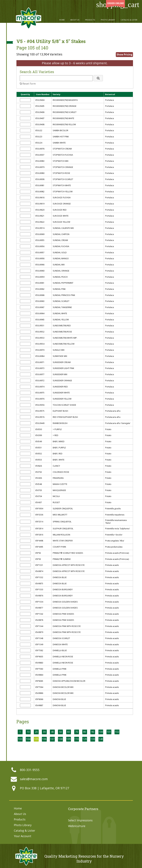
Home (62, 20)
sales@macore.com (34, 779)
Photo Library (108, 20)
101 (109, 732)
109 (68, 739)
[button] (98, 78)
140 (101, 739)
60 (69, 732)
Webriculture (77, 826)
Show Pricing (124, 55)
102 (117, 732)
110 (77, 739)
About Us (75, 20)
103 (20, 739)
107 (52, 739)
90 (93, 732)
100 (101, 732)
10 (28, 732)
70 (77, 732)
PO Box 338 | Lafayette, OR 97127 (45, 788)
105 (36, 739)
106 (44, 739)
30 (44, 732)
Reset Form (28, 84)
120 (85, 739)
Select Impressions (80, 820)
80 (85, 732)
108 (60, 739)
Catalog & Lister (129, 20)
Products (90, 20)
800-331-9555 (30, 770)
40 (52, 732)
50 (60, 732)
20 (36, 732)
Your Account (23, 836)
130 (93, 739)
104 (28, 739)
